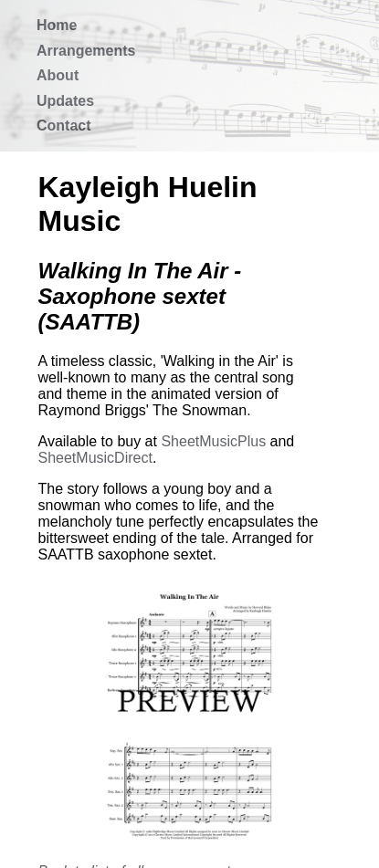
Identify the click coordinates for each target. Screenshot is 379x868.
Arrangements (86, 51)
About (58, 75)
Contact (64, 125)
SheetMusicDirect (95, 458)
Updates (65, 101)
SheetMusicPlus (213, 441)
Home (57, 25)
